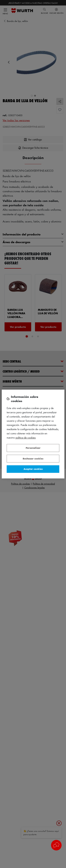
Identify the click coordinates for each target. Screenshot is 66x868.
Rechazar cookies (33, 458)
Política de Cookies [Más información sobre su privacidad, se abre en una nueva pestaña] (26, 438)
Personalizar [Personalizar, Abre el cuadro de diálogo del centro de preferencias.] (33, 448)
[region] (33, 434)
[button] (56, 845)
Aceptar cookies (33, 469)
